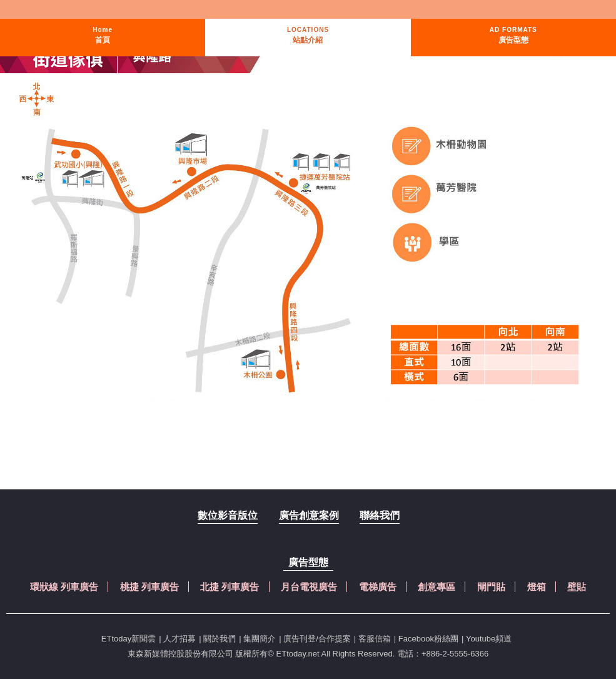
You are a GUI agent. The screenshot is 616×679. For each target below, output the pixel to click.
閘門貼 (491, 587)
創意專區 (437, 587)
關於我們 (220, 639)
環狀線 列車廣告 (64, 587)
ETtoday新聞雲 (129, 639)
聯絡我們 (380, 515)
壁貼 (577, 587)
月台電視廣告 (309, 587)
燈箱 (537, 587)
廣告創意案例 (309, 515)
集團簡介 (260, 639)
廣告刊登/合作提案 (317, 639)
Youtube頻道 (489, 639)
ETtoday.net (298, 654)
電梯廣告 (378, 587)
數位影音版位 (228, 515)
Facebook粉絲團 (428, 639)
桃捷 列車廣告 (149, 587)
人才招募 (179, 639)
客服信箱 (375, 639)
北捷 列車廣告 (230, 587)
